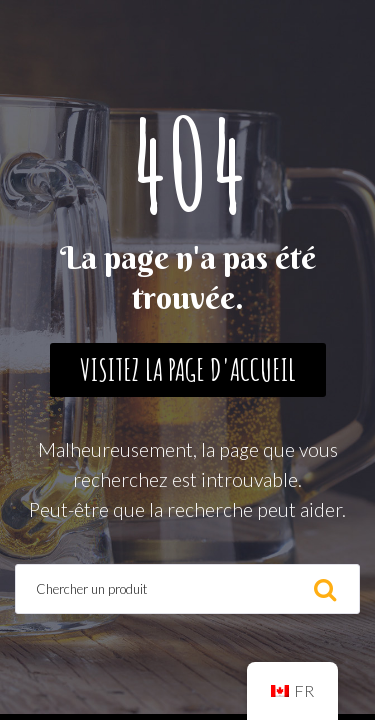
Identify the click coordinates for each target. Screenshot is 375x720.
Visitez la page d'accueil (188, 369)
